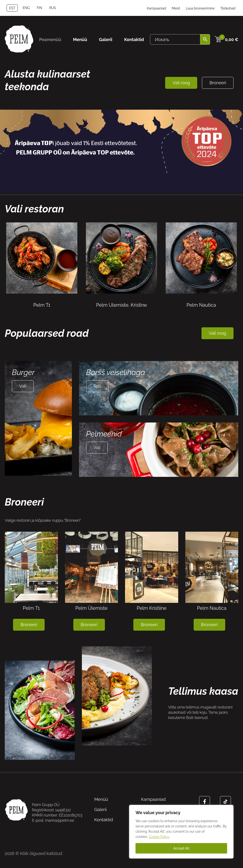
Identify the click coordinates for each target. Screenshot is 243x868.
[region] (181, 832)
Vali (23, 386)
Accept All (181, 848)
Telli (97, 386)
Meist (176, 8)
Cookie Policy (159, 837)
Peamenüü (50, 40)
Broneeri (218, 83)
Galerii (106, 40)
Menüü (80, 40)
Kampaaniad (157, 8)
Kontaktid (134, 40)
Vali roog (181, 83)
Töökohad (228, 8)
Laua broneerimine (200, 8)
